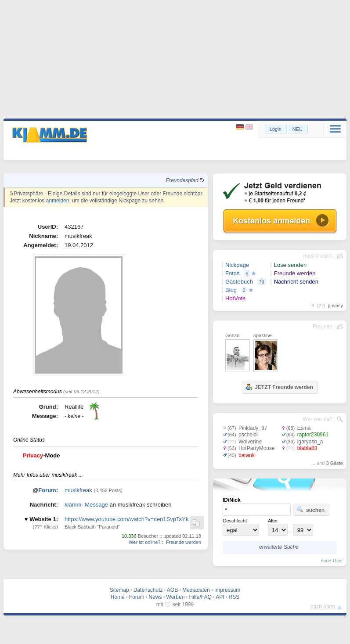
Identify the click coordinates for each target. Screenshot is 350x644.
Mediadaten (196, 590)
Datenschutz (148, 590)
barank (247, 455)
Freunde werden (184, 542)
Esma (304, 428)
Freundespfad (185, 180)
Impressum (227, 590)
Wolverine (250, 442)
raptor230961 (313, 435)
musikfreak (78, 490)
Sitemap (119, 590)
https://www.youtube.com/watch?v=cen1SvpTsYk (126, 519)
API (220, 597)
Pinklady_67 (253, 428)
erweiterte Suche (279, 547)
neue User (332, 561)
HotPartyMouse (257, 448)
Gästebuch (239, 282)
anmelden (58, 201)
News (155, 597)
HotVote (235, 298)
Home (118, 597)
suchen (310, 510)
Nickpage (237, 265)
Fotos (233, 273)
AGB (172, 590)
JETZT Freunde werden (279, 387)
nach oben (323, 607)
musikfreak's (318, 256)
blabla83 (307, 448)
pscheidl (248, 435)
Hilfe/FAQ (200, 597)
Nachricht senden (296, 282)
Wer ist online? (145, 542)
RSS (234, 597)
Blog (231, 290)
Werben (176, 597)
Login (276, 129)
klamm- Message (86, 505)
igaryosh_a (310, 442)
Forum (47, 490)
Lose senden (290, 265)
